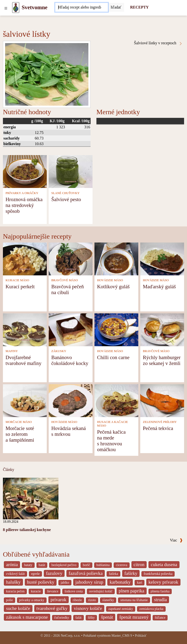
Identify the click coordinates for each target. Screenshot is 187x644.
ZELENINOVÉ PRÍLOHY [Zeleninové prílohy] (160, 422)
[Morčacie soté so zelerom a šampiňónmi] (25, 400)
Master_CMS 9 (122, 636)
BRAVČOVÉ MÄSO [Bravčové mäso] (65, 280)
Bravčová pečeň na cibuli (68, 289)
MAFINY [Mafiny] (12, 351)
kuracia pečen (15, 591)
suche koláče (18, 608)
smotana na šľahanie (134, 600)
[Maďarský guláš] (162, 258)
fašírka (113, 574)
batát (42, 565)
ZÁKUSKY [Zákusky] (59, 351)
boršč (86, 565)
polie (9, 600)
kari (139, 583)
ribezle (77, 600)
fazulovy (54, 573)
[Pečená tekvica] (162, 400)
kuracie (36, 591)
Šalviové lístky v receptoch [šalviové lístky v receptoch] (158, 43)
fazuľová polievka (86, 573)
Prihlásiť (141, 636)
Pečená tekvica (158, 428)
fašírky (131, 573)
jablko (65, 583)
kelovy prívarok (163, 582)
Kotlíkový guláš (113, 286)
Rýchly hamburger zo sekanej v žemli (162, 360)
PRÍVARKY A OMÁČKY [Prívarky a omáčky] (22, 193)
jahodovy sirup (89, 582)
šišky (91, 618)
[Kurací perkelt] (25, 258)
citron (139, 565)
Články (9, 470)
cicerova (122, 565)
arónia (12, 565)
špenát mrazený (134, 617)
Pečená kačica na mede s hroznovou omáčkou (111, 441)
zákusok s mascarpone (27, 617)
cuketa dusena (164, 565)
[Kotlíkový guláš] (116, 258)
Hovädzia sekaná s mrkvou (69, 431)
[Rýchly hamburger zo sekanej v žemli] (162, 329)
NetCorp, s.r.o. (70, 636)
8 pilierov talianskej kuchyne (27, 530)
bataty (28, 565)
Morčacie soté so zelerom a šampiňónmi (20, 434)
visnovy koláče (88, 608)
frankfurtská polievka (158, 574)
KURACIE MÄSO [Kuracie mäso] (17, 280)
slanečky (108, 600)
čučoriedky (62, 618)
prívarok (59, 600)
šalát (79, 618)
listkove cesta (74, 591)
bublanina (103, 565)
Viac (176, 540)
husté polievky (41, 582)
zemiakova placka (151, 609)
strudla (160, 600)
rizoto (92, 600)
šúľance (160, 618)
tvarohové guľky (52, 608)
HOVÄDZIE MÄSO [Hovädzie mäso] (110, 280)
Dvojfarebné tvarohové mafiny (23, 360)
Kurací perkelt (20, 286)
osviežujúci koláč (101, 591)
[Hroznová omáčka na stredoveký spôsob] (25, 171)
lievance (53, 591)
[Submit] (116, 7)
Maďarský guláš (159, 286)
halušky (13, 582)
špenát (107, 617)
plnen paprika (132, 591)
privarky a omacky (32, 600)
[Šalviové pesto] (71, 171)
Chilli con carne (113, 357)
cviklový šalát (15, 574)
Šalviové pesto (66, 199)
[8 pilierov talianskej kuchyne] (31, 498)
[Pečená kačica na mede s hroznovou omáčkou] (116, 400)
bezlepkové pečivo (64, 565)
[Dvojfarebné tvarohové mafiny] (25, 329)
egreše (35, 574)
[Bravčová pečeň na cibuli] (71, 258)
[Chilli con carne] (116, 329)
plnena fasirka (160, 591)
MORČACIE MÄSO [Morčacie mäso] (19, 422)
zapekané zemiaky (121, 609)
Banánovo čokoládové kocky (70, 360)
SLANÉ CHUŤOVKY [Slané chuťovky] (65, 193)
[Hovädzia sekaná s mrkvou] (71, 400)
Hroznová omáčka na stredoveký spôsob (24, 205)
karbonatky (120, 582)
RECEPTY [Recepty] (139, 7)
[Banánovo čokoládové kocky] (71, 329)
